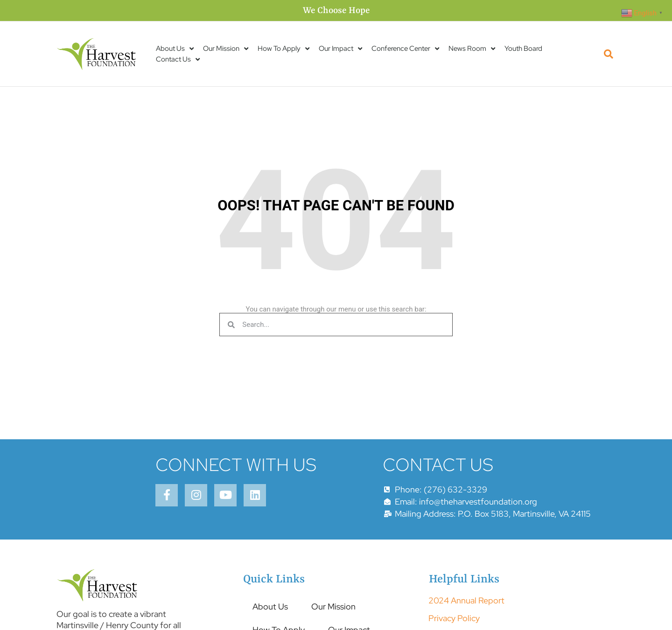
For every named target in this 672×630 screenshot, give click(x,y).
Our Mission (226, 49)
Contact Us (178, 59)
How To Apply (283, 49)
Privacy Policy (454, 618)
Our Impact (340, 49)
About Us (175, 49)
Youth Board (523, 48)
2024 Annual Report (466, 600)
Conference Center (405, 49)
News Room (472, 49)
